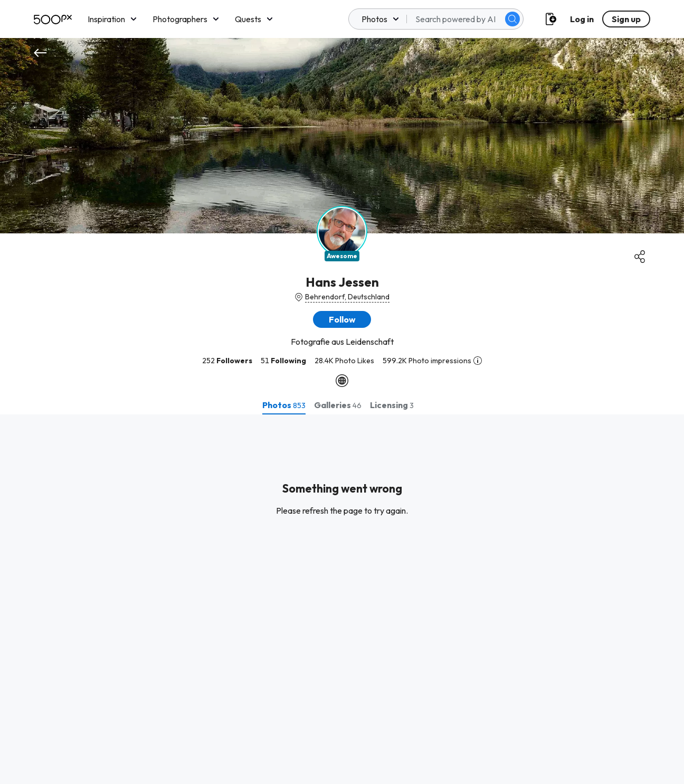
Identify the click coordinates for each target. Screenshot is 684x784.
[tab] (284, 405)
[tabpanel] (342, 599)
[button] (342, 319)
